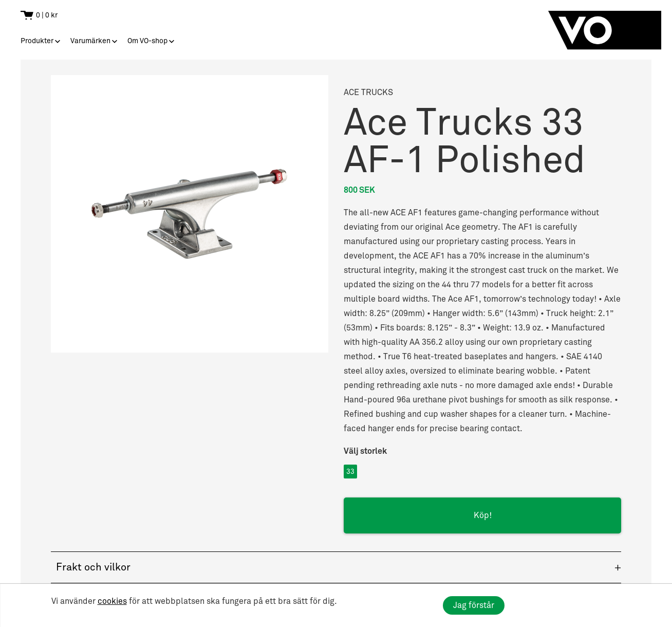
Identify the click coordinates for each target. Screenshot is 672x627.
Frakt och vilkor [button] (93, 567)
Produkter (37, 41)
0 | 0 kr (47, 15)
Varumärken (90, 41)
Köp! (483, 515)
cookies (112, 601)
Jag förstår (474, 605)
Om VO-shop (147, 41)
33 (350, 472)
